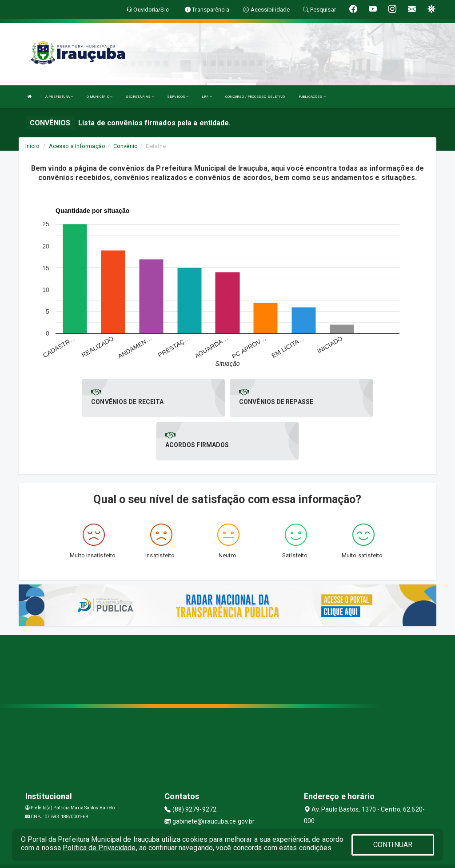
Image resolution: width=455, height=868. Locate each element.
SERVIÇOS (178, 97)
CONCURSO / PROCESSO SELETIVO (255, 97)
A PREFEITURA (59, 97)
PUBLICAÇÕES (312, 97)
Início (32, 146)
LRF (207, 97)
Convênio (126, 146)
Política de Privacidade (99, 848)
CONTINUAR (393, 845)
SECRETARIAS (140, 97)
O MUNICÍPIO (100, 97)
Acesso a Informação (77, 146)
